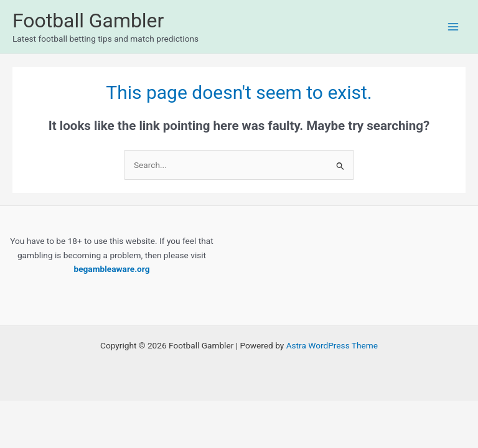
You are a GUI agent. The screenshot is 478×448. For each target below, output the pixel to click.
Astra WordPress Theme (332, 345)
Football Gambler (88, 21)
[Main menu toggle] (453, 27)
